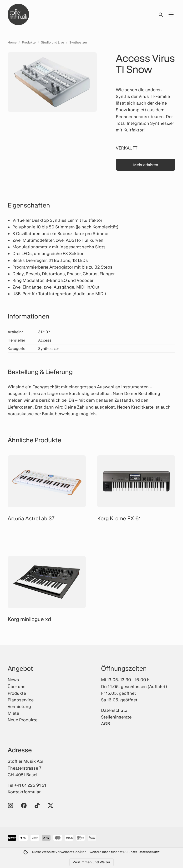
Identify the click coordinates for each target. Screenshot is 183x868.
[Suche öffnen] (161, 14)
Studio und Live (53, 42)
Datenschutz (114, 710)
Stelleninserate (116, 717)
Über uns (17, 686)
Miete (13, 713)
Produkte (29, 42)
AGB (106, 723)
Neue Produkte (23, 720)
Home (12, 42)
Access (45, 340)
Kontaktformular (24, 792)
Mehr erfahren (146, 165)
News (13, 680)
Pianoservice (21, 700)
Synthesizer (78, 42)
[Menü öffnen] (171, 14)
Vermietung (19, 706)
